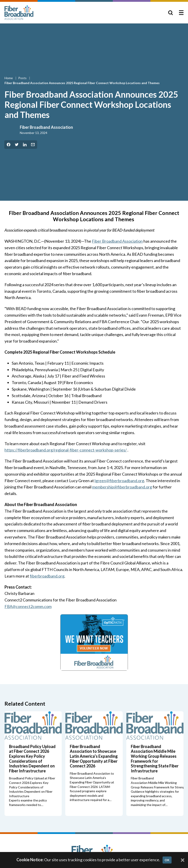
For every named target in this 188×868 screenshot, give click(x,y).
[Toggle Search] (170, 13)
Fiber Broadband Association (46, 127)
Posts (23, 78)
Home (9, 78)
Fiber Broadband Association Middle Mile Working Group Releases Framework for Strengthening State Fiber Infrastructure (155, 759)
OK (167, 860)
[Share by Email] (33, 145)
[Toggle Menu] (181, 13)
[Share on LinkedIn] (25, 145)
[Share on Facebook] (9, 145)
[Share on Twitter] (17, 145)
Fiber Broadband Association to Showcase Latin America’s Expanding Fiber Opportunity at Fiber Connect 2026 (94, 756)
